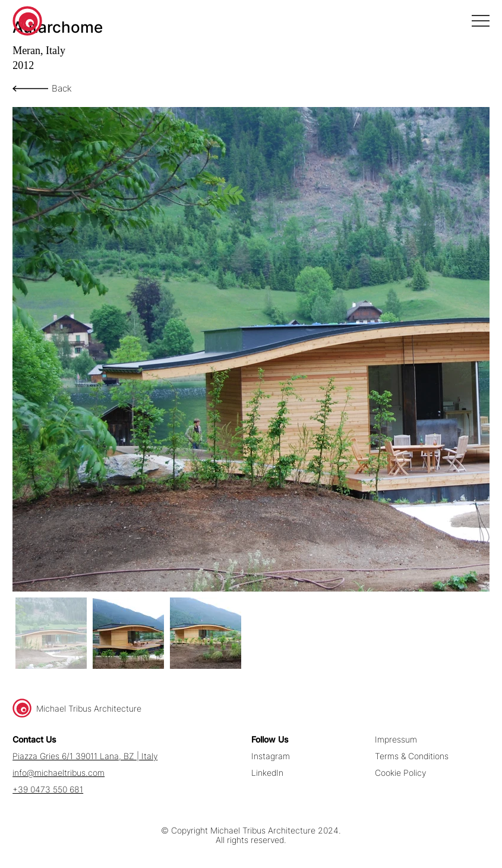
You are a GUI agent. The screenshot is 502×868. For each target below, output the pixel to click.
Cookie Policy (400, 773)
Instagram (271, 756)
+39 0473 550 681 (48, 790)
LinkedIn (267, 773)
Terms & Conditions (412, 756)
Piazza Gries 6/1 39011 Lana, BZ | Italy (85, 756)
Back (62, 88)
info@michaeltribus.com (59, 773)
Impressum (396, 740)
